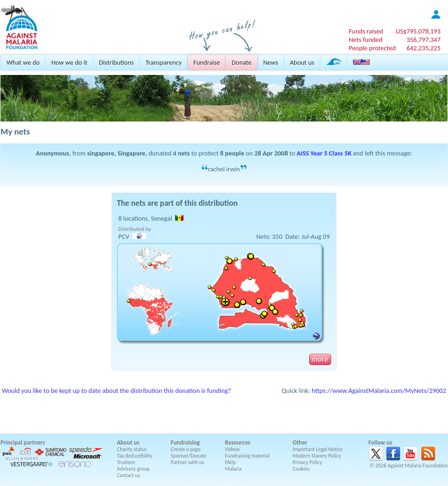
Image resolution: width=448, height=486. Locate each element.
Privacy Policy (307, 462)
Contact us (128, 475)
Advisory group (133, 469)
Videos (232, 449)
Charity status (132, 449)
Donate (241, 62)
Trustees (126, 462)
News (271, 62)
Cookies (301, 469)
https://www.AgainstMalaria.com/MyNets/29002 (379, 391)
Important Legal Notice (317, 449)
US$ (418, 31)
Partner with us (188, 462)
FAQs (231, 462)
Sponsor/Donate (189, 456)
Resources (238, 442)
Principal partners (23, 442)
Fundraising (185, 442)
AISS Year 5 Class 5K (324, 153)
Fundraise (207, 62)
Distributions (117, 62)
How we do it (69, 62)
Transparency (163, 62)
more (320, 359)
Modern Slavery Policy (317, 456)
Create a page (186, 449)
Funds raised (366, 31)
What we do (23, 62)
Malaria (233, 469)
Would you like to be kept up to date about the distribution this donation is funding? (116, 391)
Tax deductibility (135, 456)
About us (302, 62)
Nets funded (366, 40)
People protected (372, 48)
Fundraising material (247, 456)
